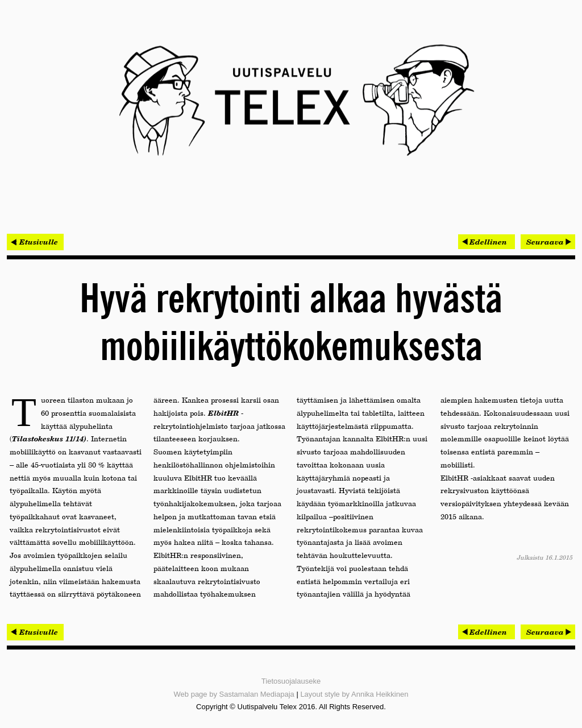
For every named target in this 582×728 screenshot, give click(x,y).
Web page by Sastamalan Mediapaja (234, 694)
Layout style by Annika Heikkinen (354, 694)
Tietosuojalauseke (291, 681)
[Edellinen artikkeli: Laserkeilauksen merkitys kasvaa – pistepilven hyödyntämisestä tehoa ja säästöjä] (487, 242)
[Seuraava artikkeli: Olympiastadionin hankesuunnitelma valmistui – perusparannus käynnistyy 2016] (548, 242)
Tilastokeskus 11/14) (49, 439)
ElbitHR (223, 413)
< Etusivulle (35, 242)
